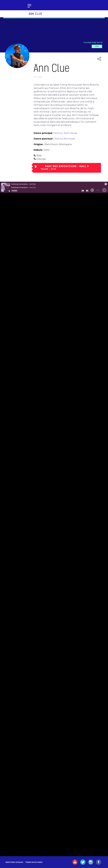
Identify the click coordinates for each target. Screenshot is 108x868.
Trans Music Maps (34, 862)
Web (39, 156)
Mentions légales (14, 862)
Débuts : (39, 150)
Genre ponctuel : (44, 139)
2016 (97, 46)
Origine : (39, 144)
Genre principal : (44, 133)
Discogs (41, 159)
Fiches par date (93, 43)
